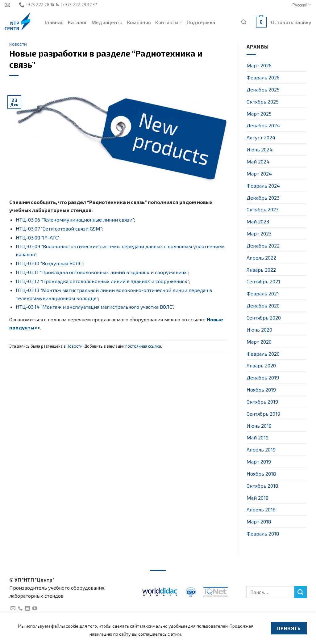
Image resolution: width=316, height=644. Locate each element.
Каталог (77, 22)
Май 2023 (258, 221)
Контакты (169, 22)
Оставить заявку (291, 22)
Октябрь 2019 (262, 402)
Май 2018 (258, 498)
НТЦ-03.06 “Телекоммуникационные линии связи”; (75, 220)
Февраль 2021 (263, 293)
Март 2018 (259, 521)
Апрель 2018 (261, 509)
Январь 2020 (261, 365)
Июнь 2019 (259, 426)
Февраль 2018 (263, 534)
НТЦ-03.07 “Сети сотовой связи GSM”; (59, 229)
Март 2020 (259, 342)
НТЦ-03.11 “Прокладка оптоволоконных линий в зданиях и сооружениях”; (102, 272)
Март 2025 (259, 114)
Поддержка (201, 22)
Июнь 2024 (260, 149)
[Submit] (301, 592)
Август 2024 (261, 137)
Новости (18, 44)
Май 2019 (258, 437)
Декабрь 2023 (263, 198)
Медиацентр (107, 22)
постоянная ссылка (143, 346)
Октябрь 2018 (262, 486)
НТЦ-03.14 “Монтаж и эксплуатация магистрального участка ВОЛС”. (95, 307)
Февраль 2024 (263, 186)
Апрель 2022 (261, 258)
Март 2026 (259, 65)
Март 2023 (259, 233)
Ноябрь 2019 (261, 390)
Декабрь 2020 (263, 305)
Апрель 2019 (261, 449)
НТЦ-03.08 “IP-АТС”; (38, 237)
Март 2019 (259, 462)
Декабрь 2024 (263, 125)
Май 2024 (258, 161)
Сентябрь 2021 (263, 281)
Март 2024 (259, 174)
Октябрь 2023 (263, 209)
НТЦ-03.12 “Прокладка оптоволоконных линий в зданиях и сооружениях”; (103, 281)
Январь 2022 (261, 270)
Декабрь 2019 (263, 377)
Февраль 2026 (263, 77)
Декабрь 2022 (263, 246)
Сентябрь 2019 (263, 414)
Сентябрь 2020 (264, 318)
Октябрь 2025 (263, 102)
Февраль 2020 (263, 354)
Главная (54, 22)
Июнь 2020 (259, 330)
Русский (302, 5)
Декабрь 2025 (263, 89)
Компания (139, 22)
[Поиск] (244, 22)
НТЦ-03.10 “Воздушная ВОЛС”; (50, 263)
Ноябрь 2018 (261, 474)
